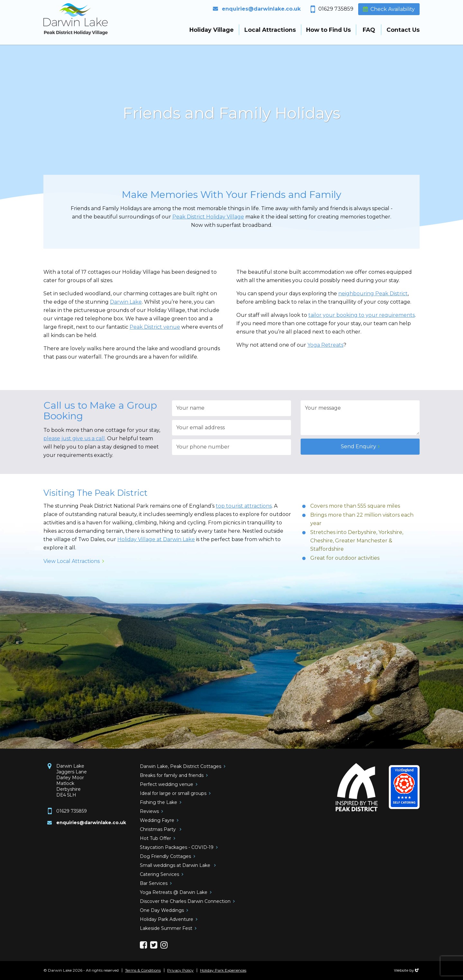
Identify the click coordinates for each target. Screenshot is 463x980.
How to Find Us (328, 30)
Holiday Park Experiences (223, 970)
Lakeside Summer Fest (166, 928)
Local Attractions (270, 30)
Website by (407, 970)
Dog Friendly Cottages (165, 856)
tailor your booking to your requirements (362, 315)
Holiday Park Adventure (167, 919)
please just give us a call (74, 438)
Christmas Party (159, 829)
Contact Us (403, 30)
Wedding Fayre (157, 820)
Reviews (149, 811)
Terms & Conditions (143, 970)
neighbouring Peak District (373, 294)
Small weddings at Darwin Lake (176, 865)
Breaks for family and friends (172, 775)
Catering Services (159, 874)
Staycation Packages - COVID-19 (177, 847)
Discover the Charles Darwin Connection (185, 901)
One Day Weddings (162, 910)
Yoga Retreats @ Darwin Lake (174, 892)
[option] (232, 116)
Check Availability (393, 9)
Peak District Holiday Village (208, 217)
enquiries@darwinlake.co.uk (261, 9)
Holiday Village (212, 30)
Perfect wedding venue (167, 784)
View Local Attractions (72, 561)
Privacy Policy (180, 970)
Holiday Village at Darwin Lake (156, 539)
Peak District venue (155, 327)
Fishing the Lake (159, 802)
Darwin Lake (126, 302)
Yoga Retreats (325, 345)
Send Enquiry (359, 446)
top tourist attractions (244, 506)
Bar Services (154, 883)
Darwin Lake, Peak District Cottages (181, 766)
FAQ (369, 30)
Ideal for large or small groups (173, 793)
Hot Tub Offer (155, 838)
